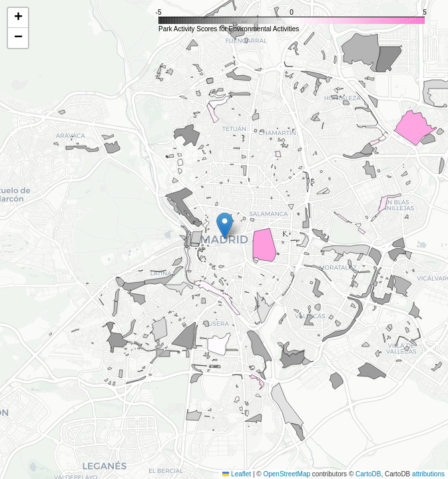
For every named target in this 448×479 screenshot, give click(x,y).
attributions (428, 474)
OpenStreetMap (287, 474)
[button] (225, 226)
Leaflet (237, 474)
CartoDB (368, 474)
